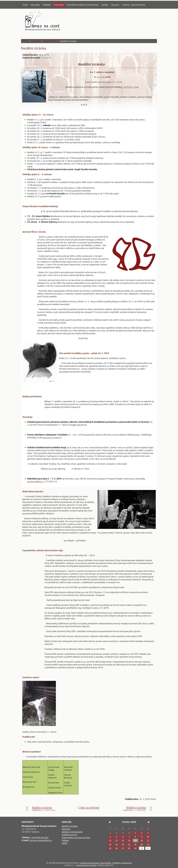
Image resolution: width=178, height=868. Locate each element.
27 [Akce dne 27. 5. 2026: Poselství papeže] (123, 848)
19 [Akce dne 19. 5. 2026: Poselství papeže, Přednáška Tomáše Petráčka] (117, 844)
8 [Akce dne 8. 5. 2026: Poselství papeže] (135, 836)
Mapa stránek (106, 863)
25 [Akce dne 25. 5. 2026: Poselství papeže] (110, 848)
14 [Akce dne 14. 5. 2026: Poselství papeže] (129, 840)
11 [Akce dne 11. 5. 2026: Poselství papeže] (110, 840)
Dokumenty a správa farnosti (76, 837)
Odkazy (66, 840)
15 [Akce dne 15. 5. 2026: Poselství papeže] (135, 840)
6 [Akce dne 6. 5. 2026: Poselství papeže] (123, 836)
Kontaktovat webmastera (89, 863)
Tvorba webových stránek (86, 865)
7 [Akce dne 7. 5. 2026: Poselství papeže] (129, 836)
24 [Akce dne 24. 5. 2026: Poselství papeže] (148, 844)
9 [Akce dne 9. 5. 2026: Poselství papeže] (142, 836)
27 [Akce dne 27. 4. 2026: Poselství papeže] (110, 833)
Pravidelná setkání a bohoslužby (83, 5)
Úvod (25, 5)
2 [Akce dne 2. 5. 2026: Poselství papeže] (142, 833)
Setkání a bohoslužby (72, 832)
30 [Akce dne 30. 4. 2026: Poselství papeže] (129, 833)
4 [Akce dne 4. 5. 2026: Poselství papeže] (110, 836)
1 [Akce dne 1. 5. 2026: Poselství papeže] (135, 833)
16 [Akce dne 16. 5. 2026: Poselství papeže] (142, 840)
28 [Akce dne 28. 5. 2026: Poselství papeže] (129, 848)
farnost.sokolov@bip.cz (41, 840)
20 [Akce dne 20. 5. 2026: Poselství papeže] (123, 844)
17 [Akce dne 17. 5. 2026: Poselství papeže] (148, 840)
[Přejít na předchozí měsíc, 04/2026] (110, 822)
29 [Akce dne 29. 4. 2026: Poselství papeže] (123, 833)
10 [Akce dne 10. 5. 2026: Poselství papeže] (148, 836)
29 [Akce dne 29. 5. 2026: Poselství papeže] (135, 848)
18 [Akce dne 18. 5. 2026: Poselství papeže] (110, 844)
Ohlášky (47, 5)
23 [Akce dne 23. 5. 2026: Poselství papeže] (142, 844)
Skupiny (115, 5)
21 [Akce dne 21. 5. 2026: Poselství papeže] (129, 844)
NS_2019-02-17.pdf (129, 87)
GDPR (65, 843)
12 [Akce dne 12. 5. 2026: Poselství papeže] (117, 840)
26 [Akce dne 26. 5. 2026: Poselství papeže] (117, 848)
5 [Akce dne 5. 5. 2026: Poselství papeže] (116, 836)
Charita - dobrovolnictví (134, 5)
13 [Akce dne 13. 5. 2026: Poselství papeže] (123, 840)
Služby (105, 5)
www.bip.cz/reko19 (52, 438)
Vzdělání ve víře (69, 835)
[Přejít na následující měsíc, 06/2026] (148, 822)
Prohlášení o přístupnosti (122, 863)
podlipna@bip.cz (36, 481)
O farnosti (59, 5)
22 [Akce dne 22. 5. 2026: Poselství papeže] (135, 844)
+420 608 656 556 (40, 837)
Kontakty (27, 11)
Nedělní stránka (51, 41)
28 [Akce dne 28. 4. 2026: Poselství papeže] (117, 833)
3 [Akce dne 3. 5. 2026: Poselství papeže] (148, 833)
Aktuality (35, 5)
